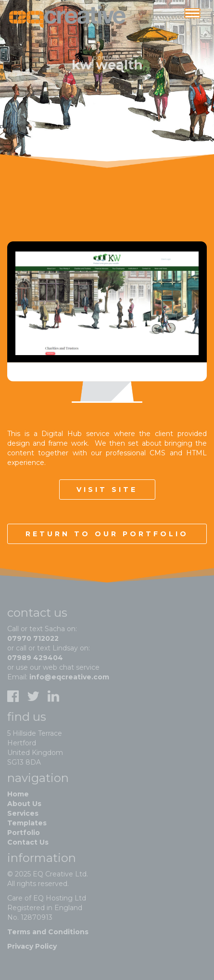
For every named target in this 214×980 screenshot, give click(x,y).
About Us (24, 804)
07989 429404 (35, 658)
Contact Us (28, 842)
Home (18, 794)
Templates (27, 823)
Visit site (107, 490)
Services (23, 813)
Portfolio (24, 833)
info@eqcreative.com (69, 677)
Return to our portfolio (107, 534)
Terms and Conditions (48, 932)
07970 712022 (33, 638)
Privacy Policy (32, 946)
